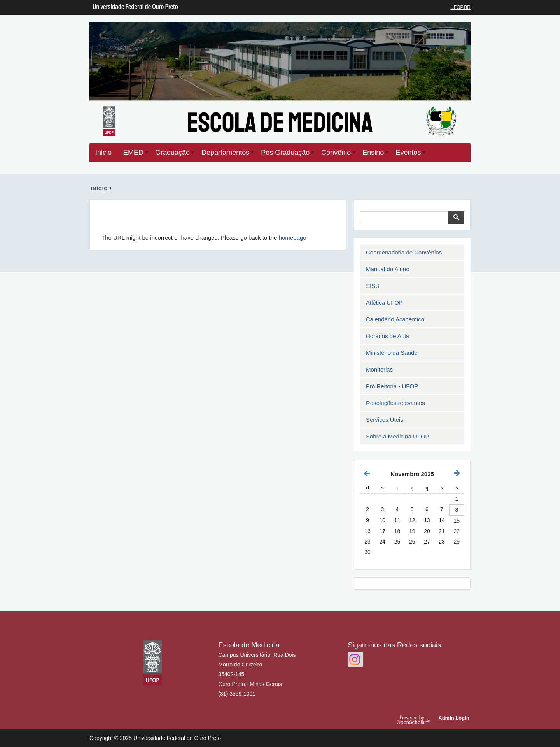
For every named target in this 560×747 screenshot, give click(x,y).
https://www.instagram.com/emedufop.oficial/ (355, 659)
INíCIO (100, 189)
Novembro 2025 (412, 474)
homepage (293, 238)
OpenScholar (416, 720)
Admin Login (455, 718)
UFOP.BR (460, 7)
